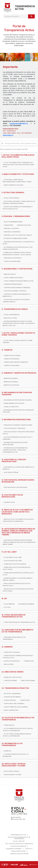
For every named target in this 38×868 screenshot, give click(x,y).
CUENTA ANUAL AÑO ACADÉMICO (14, 704)
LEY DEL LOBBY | (19, 841)
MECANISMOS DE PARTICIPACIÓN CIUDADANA (18, 400)
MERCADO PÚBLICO (10, 274)
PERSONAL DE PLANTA (24, 225)
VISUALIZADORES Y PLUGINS (13, 775)
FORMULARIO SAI (9, 725)
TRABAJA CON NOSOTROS (19, 854)
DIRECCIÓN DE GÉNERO (28, 681)
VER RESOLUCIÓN (9, 502)
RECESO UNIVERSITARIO (11, 710)
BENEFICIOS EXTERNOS (11, 382)
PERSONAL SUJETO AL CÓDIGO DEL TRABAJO (18, 235)
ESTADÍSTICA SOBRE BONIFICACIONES (16, 238)
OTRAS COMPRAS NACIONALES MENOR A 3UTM (19, 281)
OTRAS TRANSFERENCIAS (12, 315)
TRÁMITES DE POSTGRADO (12, 356)
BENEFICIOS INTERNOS (11, 378)
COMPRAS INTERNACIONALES (13, 284)
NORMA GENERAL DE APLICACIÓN (14, 403)
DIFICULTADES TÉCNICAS (12, 771)
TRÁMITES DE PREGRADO (12, 359)
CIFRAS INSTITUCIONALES (12, 652)
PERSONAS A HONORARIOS (12, 232)
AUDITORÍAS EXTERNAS (11, 472)
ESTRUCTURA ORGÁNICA (12, 198)
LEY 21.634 (7, 607)
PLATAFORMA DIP (9, 604)
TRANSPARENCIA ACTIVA (18, 835)
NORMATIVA (8, 751)
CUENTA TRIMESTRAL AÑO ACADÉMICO (16, 707)
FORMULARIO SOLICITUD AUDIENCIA (15, 564)
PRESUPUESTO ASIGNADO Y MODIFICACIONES (18, 425)
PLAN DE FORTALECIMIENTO (13, 697)
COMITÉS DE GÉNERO (10, 681)
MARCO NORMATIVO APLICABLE (14, 185)
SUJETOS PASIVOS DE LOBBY (13, 561)
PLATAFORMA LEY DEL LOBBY (13, 557)
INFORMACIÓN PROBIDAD (26, 604)
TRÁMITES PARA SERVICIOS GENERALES (16, 362)
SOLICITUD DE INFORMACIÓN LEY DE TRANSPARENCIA (19, 838)
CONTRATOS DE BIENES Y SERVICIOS (15, 291)
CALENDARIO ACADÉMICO (14, 849)
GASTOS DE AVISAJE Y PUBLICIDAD (15, 428)
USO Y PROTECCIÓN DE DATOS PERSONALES (19, 844)
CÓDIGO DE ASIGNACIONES (12, 261)
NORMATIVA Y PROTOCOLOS (13, 677)
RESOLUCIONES (9, 664)
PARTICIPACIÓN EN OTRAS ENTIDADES (16, 487)
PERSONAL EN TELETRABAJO (13, 258)
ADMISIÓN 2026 (29, 661)
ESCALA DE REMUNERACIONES (13, 222)
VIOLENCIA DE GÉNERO (18, 846)
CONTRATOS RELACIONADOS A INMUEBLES (17, 288)
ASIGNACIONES (9, 225)
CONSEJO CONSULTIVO (11, 407)
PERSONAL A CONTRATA (11, 228)
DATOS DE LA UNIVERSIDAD (12, 694)
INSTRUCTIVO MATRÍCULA (12, 661)
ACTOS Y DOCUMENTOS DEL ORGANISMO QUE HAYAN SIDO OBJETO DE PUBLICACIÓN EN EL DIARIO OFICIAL (18, 165)
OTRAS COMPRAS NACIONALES (14, 278)
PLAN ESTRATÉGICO (10, 700)
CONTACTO (29, 849)
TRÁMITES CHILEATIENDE (12, 365)
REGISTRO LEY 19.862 (10, 318)
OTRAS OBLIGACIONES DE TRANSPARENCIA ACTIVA (20, 622)
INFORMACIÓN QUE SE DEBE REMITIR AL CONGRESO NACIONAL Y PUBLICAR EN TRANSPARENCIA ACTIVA (15, 450)
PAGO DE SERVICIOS (18, 851)
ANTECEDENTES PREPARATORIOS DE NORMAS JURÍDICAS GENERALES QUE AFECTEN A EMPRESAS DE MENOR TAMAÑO (19, 542)
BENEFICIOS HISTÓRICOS (12, 385)
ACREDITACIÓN (25, 700)
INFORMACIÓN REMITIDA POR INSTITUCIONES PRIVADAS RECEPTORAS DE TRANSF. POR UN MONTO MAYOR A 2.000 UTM (19, 323)
